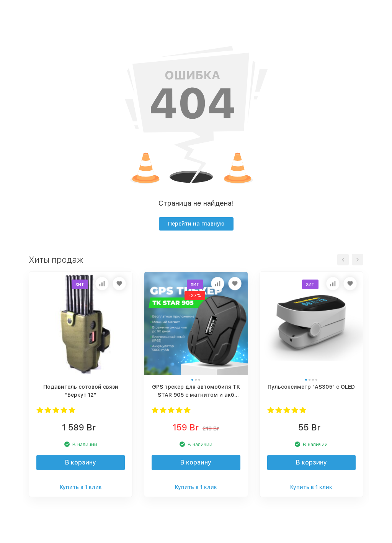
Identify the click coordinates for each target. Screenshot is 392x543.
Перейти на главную (196, 224)
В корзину (81, 462)
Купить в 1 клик (81, 487)
